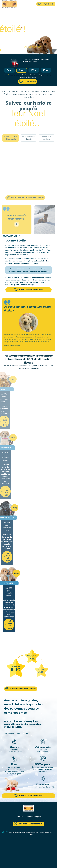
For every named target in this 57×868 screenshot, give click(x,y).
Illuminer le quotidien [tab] (46, 144)
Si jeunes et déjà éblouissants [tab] (11, 144)
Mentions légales (34, 817)
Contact (19, 817)
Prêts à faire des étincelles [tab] (29, 144)
